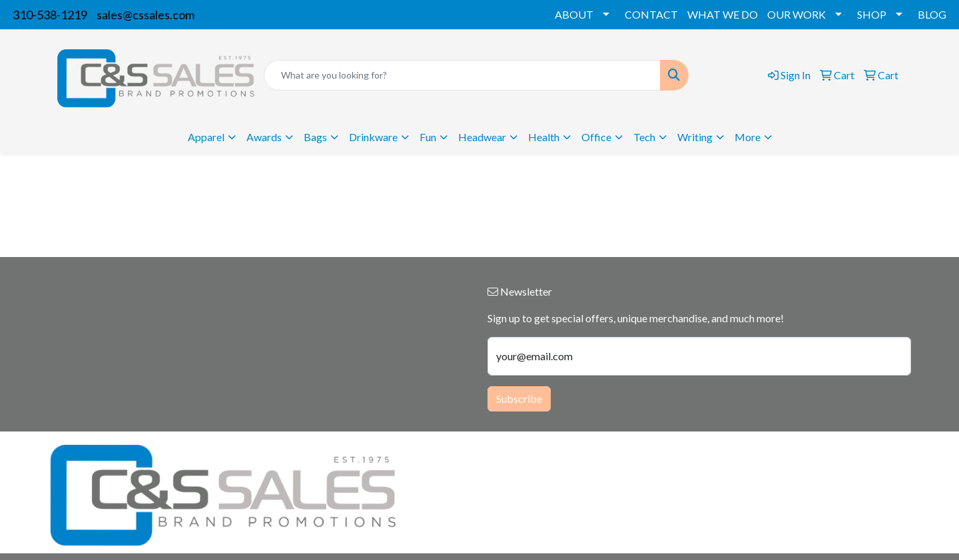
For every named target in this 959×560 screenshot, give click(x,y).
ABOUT (574, 14)
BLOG (932, 14)
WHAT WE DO (723, 14)
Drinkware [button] (373, 137)
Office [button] (596, 137)
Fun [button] (428, 137)
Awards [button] (264, 137)
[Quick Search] (462, 75)
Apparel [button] (206, 137)
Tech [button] (644, 137)
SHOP (872, 14)
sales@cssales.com (146, 15)
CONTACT (651, 14)
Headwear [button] (482, 137)
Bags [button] (315, 137)
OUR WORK (797, 14)
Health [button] (544, 137)
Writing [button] (695, 137)
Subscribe (519, 399)
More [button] (748, 137)
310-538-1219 (50, 15)
